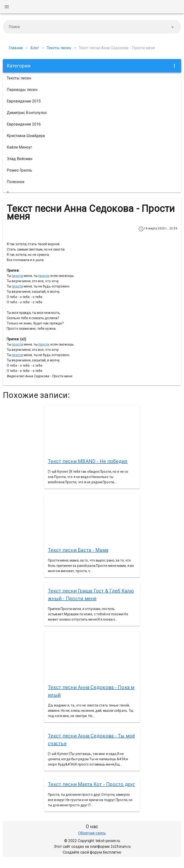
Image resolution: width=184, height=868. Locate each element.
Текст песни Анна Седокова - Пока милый (91, 691)
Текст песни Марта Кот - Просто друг (92, 784)
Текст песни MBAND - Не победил (88, 461)
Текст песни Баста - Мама (78, 550)
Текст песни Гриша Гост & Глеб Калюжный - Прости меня (91, 595)
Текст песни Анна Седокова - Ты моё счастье (92, 740)
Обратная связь (92, 833)
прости (17, 276)
